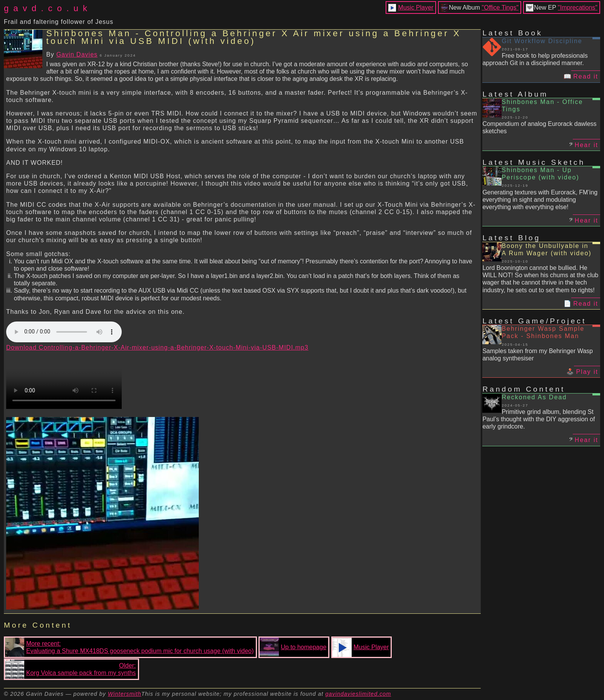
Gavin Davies (77, 54)
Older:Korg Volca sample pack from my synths (70, 669)
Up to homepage (293, 647)
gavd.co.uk (48, 8)
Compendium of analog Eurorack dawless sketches (539, 127)
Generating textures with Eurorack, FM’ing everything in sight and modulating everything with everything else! (540, 200)
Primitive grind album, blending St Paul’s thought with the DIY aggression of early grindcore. (539, 419)
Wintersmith (125, 694)
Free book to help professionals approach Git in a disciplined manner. (535, 59)
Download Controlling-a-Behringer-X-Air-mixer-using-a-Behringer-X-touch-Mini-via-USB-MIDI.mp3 (157, 347)
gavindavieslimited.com (358, 694)
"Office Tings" (500, 8)
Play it (587, 372)
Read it (586, 76)
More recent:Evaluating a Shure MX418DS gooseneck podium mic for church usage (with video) (129, 647)
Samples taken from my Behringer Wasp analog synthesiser (538, 355)
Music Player (416, 8)
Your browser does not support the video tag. (64, 380)
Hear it (586, 145)
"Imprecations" (578, 8)
